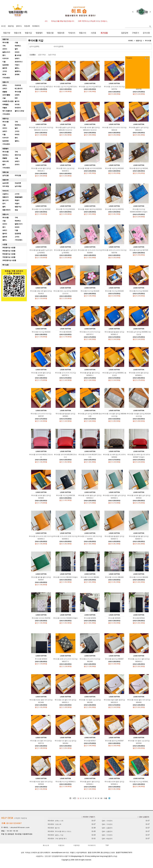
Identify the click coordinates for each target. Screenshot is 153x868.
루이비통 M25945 (114, 618)
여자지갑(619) (59, 47)
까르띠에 (18, 85)
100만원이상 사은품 (9, 260)
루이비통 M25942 (139, 618)
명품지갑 (28, 33)
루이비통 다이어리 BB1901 (90, 577)
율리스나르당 (19, 111)
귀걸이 (17, 204)
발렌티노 (18, 71)
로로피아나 (19, 62)
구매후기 (135, 33)
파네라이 (18, 108)
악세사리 (72, 33)
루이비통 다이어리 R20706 (41, 618)
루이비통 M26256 (65, 332)
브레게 (17, 95)
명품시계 (18, 33)
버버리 (17, 52)
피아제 (17, 105)
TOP (107, 845)
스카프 (17, 194)
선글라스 (5, 194)
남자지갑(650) (34, 47)
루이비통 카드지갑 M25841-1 (65, 782)
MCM (4, 74)
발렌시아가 (6, 52)
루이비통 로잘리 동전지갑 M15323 (90, 209)
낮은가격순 (42, 55)
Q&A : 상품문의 (107, 828)
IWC (16, 98)
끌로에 (5, 68)
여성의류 (18, 183)
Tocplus (129, 58)
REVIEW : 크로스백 (55, 824)
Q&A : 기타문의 (107, 821)
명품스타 (83, 33)
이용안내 (61, 845)
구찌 (4, 46)
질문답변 (125, 33)
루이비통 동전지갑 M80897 (114, 659)
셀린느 (17, 68)
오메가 (5, 89)
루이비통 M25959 (90, 618)
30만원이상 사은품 (9, 248)
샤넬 (16, 43)
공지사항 (146, 33)
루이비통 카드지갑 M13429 (90, 291)
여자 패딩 (6, 186)
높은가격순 (52, 55)
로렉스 (5, 85)
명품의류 (61, 33)
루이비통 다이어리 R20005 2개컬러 (65, 618)
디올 (4, 62)
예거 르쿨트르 (7, 111)
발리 (16, 49)
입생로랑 (5, 65)
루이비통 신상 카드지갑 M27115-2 (41, 87)
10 (101, 798)
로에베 (17, 74)
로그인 (3, 26)
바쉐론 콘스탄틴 (8, 101)
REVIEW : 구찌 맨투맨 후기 (57, 839)
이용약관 (76, 845)
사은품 (93, 33)
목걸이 (17, 200)
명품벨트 (39, 33)
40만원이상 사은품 (9, 251)
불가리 (17, 101)
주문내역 (27, 26)
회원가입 (11, 26)
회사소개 (46, 845)
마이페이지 (36, 26)
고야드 (5, 71)
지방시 (17, 65)
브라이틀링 (6, 95)
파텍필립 (5, 105)
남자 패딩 (18, 186)
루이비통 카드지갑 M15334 (41, 332)
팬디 (4, 55)
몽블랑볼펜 (19, 197)
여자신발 (18, 175)
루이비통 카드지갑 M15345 (114, 291)
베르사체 (5, 161)
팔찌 (4, 207)
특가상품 (104, 33)
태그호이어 (19, 89)
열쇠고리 (5, 200)
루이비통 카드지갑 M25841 (139, 782)
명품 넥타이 (6, 210)
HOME (131, 41)
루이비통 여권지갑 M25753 (114, 209)
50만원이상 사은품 (9, 254)
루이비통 (5, 43)
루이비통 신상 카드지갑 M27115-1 (65, 87)
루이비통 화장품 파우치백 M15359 (90, 168)
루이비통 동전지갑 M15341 (139, 168)
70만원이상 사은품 (9, 257)
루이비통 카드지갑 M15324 (65, 209)
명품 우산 (18, 207)
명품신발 (50, 33)
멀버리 (5, 234)
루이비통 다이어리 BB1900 (114, 577)
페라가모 (18, 155)
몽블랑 (5, 92)
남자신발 (5, 175)
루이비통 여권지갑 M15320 (114, 168)
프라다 (5, 49)
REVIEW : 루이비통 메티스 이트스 (60, 831)
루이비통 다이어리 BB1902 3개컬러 (65, 577)
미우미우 (5, 59)
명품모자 (5, 197)
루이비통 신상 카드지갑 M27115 (90, 87)
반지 (4, 204)
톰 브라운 (18, 55)
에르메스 (18, 46)
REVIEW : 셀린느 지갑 (56, 835)
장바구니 (19, 26)
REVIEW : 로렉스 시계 (56, 821)
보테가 (17, 59)
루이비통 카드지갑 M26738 (65, 495)
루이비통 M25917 (90, 741)
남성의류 (5, 183)
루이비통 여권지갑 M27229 (139, 250)
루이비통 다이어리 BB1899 (139, 577)
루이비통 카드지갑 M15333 (139, 291)
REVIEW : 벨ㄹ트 (54, 828)
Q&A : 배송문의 (107, 839)
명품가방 (7, 33)
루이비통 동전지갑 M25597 (114, 741)
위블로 (5, 108)
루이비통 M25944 (41, 659)
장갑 (16, 210)
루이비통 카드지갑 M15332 (41, 209)
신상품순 (33, 55)
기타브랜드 (6, 78)
